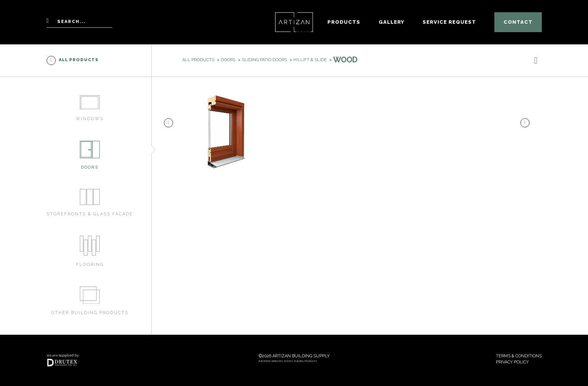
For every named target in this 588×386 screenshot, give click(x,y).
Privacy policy (512, 362)
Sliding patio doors (264, 60)
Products (344, 22)
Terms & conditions (519, 356)
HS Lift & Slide (310, 60)
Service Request (449, 22)
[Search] (79, 22)
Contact (518, 22)
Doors (228, 60)
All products (73, 60)
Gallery (391, 22)
